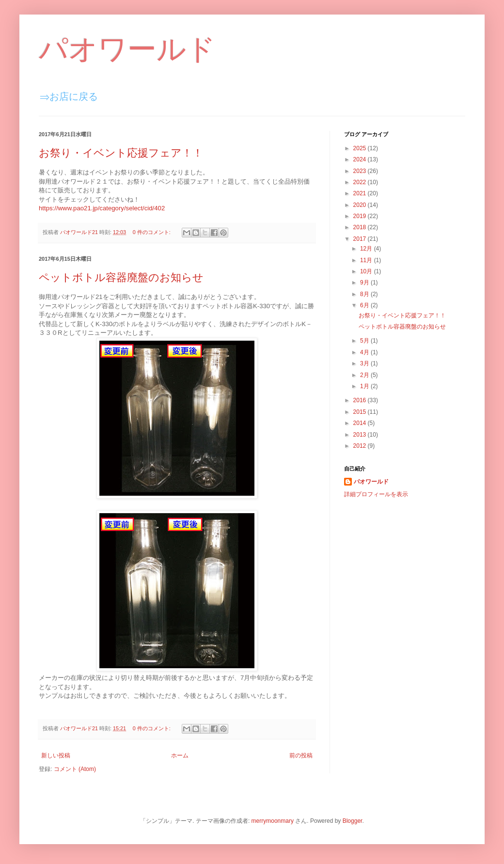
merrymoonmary (273, 821)
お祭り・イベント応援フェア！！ (121, 153)
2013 (361, 435)
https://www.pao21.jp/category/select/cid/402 (102, 208)
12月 (367, 249)
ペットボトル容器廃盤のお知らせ (121, 277)
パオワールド (127, 49)
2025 (361, 148)
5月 (365, 341)
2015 (361, 412)
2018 (361, 227)
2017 (361, 239)
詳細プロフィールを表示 (376, 494)
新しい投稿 (56, 755)
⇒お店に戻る (69, 96)
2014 (361, 423)
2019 (361, 216)
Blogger (353, 821)
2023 (361, 171)
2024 (361, 159)
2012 (361, 446)
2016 (361, 400)
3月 (365, 363)
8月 (365, 294)
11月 (367, 260)
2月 (365, 375)
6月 (365, 305)
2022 (361, 182)
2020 (361, 205)
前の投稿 (301, 755)
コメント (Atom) (75, 769)
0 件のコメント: (152, 232)
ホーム (180, 755)
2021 (361, 193)
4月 (365, 352)
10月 (367, 271)
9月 (365, 283)
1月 (365, 386)
